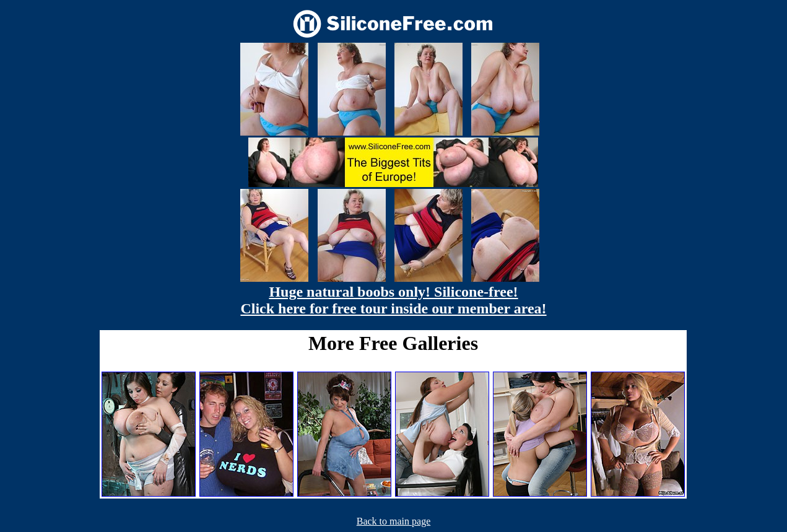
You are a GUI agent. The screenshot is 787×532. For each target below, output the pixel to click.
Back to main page (394, 521)
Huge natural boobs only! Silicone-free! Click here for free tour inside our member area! (393, 300)
